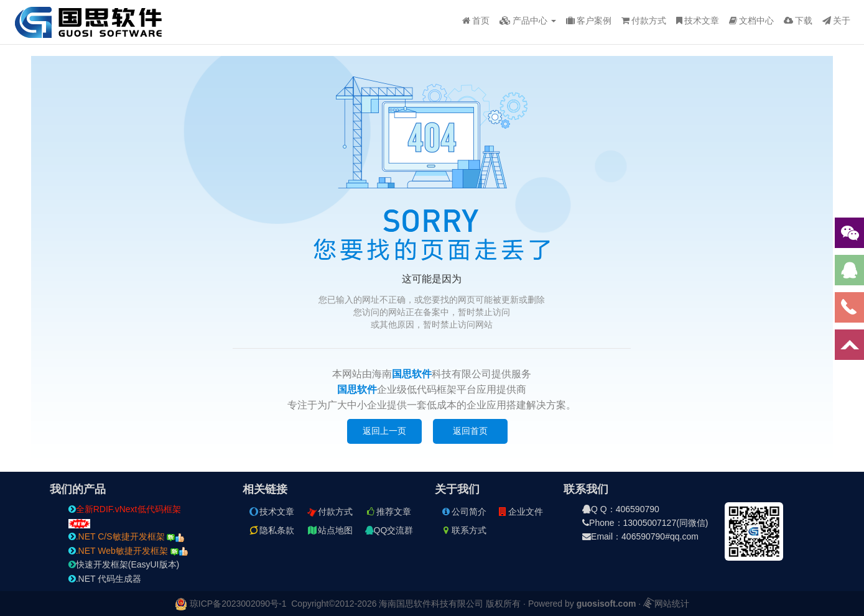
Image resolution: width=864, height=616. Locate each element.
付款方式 (644, 21)
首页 (476, 21)
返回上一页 (384, 431)
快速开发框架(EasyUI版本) (124, 564)
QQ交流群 (389, 530)
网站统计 (666, 604)
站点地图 (330, 530)
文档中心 (751, 21)
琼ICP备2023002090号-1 (238, 604)
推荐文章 (388, 512)
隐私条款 (271, 530)
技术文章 (698, 21)
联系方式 (463, 530)
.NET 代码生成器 (105, 579)
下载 (798, 21)
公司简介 (463, 512)
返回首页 (470, 431)
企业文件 (520, 512)
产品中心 (528, 21)
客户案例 (589, 21)
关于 (836, 21)
